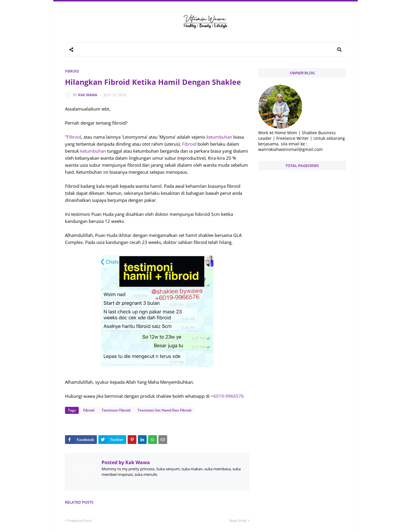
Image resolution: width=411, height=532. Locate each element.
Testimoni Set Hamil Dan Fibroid (164, 410)
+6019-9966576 (227, 396)
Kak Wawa (88, 95)
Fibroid (72, 71)
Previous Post (80, 521)
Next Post (238, 521)
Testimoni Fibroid (116, 410)
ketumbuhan (219, 137)
